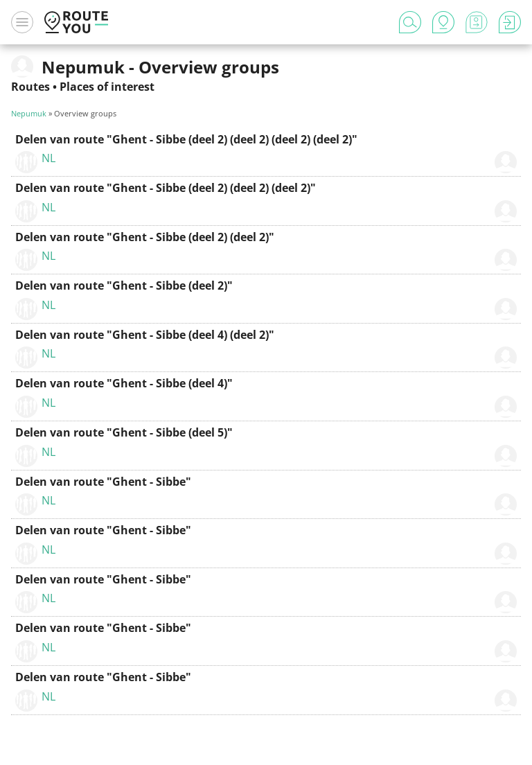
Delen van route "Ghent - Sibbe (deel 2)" (124, 285)
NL (48, 158)
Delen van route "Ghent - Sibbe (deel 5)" (124, 432)
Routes (30, 87)
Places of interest (107, 87)
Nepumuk (29, 113)
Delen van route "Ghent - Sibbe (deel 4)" (124, 383)
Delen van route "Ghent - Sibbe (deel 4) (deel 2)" (145, 335)
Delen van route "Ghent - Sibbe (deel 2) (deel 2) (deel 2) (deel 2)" (186, 139)
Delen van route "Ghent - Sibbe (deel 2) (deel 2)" (145, 237)
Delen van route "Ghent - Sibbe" (103, 482)
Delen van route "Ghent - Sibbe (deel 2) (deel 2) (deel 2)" (166, 188)
